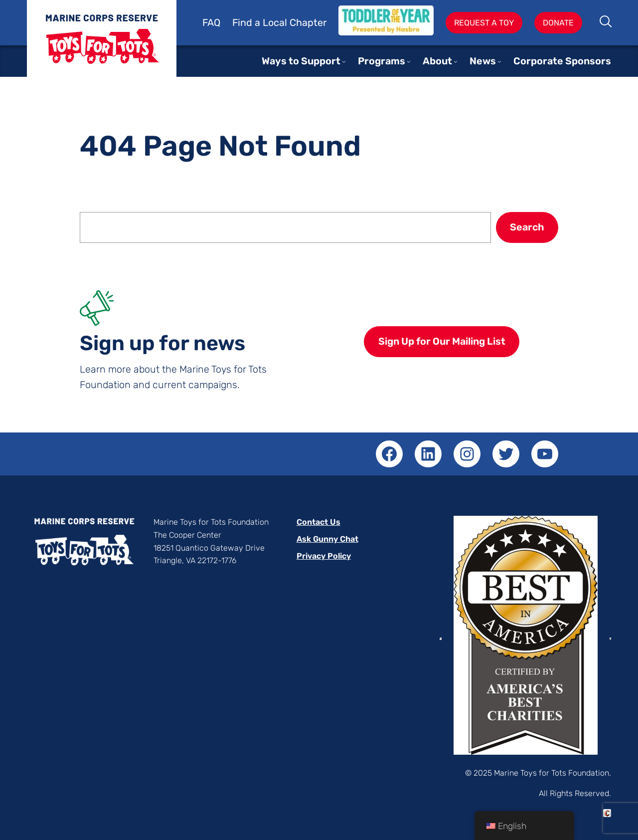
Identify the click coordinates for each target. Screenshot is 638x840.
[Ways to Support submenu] (344, 61)
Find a (247, 23)
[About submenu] (456, 61)
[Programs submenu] (409, 61)
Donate (558, 23)
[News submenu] (499, 61)
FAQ (211, 23)
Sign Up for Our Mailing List (442, 341)
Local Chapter (295, 23)
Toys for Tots (102, 46)
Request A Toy (484, 23)
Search (606, 22)
